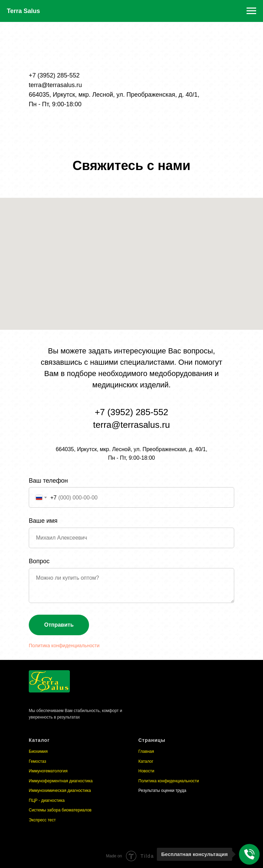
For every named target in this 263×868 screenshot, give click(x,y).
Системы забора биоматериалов (60, 810)
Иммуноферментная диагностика (61, 781)
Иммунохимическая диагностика (60, 791)
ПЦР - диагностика (47, 800)
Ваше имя (43, 521)
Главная (146, 751)
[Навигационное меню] (251, 11)
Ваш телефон (48, 481)
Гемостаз (37, 761)
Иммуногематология (48, 771)
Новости (146, 771)
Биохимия (38, 751)
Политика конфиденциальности (64, 646)
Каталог (146, 761)
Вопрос (39, 561)
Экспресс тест (42, 820)
